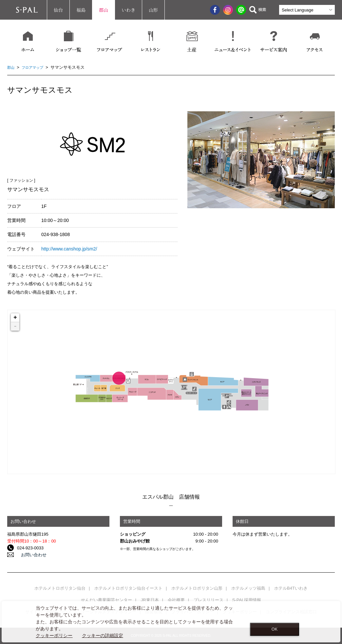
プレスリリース (209, 600)
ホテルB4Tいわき (291, 588)
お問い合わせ (30, 555)
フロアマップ (36, 67)
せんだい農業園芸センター (106, 600)
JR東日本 (150, 600)
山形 (153, 10)
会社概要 (176, 600)
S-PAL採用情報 (247, 600)
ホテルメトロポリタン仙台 (60, 588)
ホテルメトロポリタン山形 (197, 588)
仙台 (58, 10)
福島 (81, 10)
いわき (128, 10)
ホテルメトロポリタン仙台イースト (128, 588)
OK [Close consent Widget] (275, 629)
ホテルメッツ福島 (248, 588)
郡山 (104, 10)
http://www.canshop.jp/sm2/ (69, 249)
